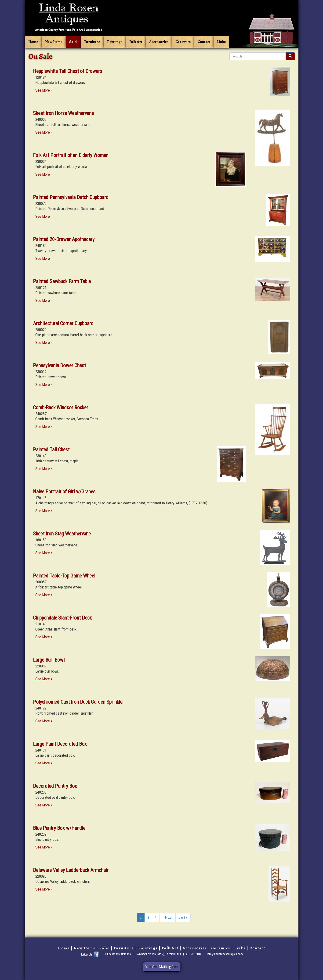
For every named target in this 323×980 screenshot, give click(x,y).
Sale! (73, 42)
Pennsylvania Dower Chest (59, 365)
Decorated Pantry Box (55, 786)
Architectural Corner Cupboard (63, 323)
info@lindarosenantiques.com (225, 954)
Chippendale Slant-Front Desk (62, 618)
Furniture (92, 42)
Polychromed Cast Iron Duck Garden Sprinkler (78, 702)
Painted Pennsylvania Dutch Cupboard (71, 197)
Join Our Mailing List (161, 967)
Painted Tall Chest (51, 450)
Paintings (115, 42)
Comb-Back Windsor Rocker (61, 408)
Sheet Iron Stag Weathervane (62, 534)
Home (33, 42)
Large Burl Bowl (49, 660)
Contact (204, 42)
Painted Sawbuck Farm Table (62, 281)
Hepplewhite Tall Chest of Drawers (68, 71)
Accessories (159, 42)
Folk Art (136, 42)
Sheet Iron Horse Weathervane (63, 113)
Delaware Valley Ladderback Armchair (71, 870)
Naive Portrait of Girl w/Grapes (64, 492)
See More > (44, 90)
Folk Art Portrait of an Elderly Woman (71, 155)
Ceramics (183, 42)
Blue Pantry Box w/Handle (59, 828)
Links (221, 42)
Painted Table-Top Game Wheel (64, 576)
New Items (54, 42)
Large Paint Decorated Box (60, 744)
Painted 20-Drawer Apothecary (64, 239)
